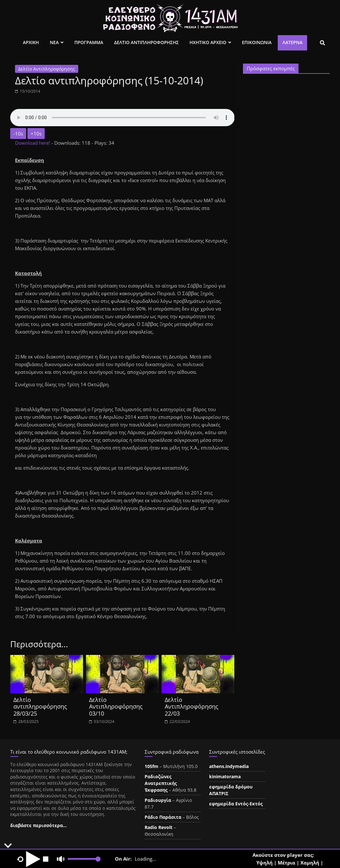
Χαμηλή (310, 863)
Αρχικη (31, 42)
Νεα (54, 42)
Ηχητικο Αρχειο (208, 42)
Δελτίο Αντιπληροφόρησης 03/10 (116, 707)
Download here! (33, 143)
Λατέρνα (293, 42)
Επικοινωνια (257, 42)
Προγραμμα (89, 42)
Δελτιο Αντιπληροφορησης (146, 42)
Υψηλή (264, 863)
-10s (18, 134)
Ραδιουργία (158, 800)
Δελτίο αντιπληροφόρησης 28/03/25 (40, 707)
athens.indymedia (229, 766)
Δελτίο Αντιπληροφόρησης (47, 69)
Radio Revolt (159, 827)
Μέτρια (287, 863)
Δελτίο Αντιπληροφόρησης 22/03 (192, 707)
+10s (36, 134)
